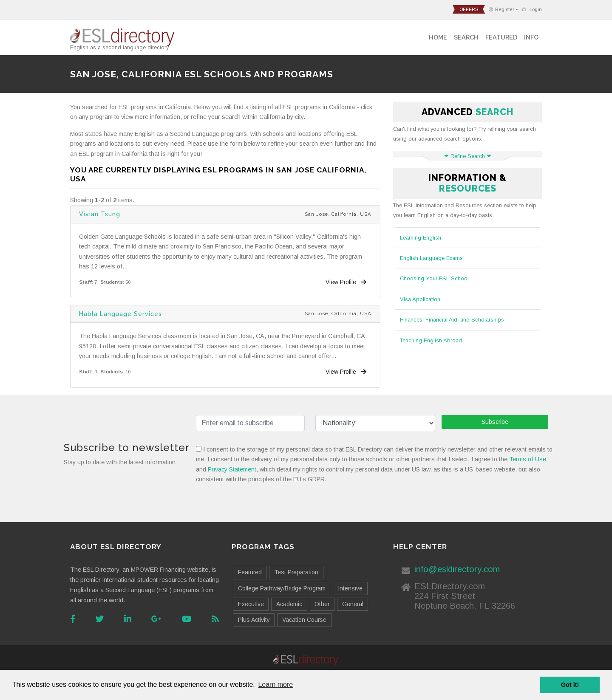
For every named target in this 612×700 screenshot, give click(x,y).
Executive (251, 604)
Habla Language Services (120, 314)
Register (501, 9)
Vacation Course (304, 620)
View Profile (346, 282)
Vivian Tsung (100, 214)
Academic (289, 604)
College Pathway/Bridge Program (282, 588)
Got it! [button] (570, 685)
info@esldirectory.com (457, 569)
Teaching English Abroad (431, 340)
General (353, 604)
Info (531, 37)
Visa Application (420, 299)
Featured (501, 37)
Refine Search (468, 156)
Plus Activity (254, 620)
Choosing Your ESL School (434, 278)
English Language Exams (431, 258)
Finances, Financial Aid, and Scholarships (452, 320)
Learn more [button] (275, 684)
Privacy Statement (232, 469)
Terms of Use (528, 459)
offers (469, 9)
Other (322, 604)
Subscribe (495, 422)
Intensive (350, 588)
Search (466, 37)
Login (532, 9)
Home (438, 37)
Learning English (421, 238)
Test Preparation (296, 572)
